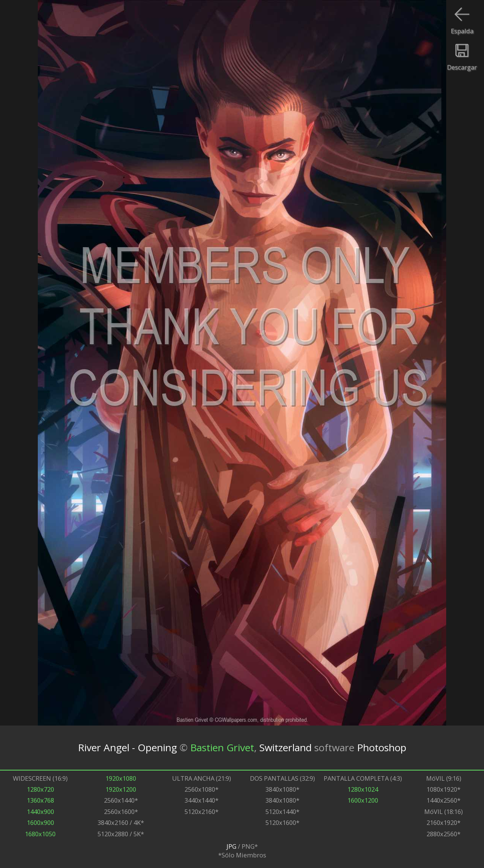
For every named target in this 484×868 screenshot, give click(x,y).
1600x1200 (363, 800)
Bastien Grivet (222, 747)
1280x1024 (363, 789)
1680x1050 (40, 834)
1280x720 (40, 789)
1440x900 (40, 812)
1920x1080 (121, 778)
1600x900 (40, 822)
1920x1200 (121, 789)
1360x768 (40, 800)
